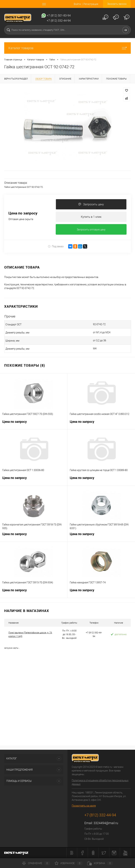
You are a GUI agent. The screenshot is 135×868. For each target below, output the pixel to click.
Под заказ (56, 246)
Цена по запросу (23, 213)
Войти (77, 4)
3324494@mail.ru (106, 823)
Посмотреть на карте (84, 806)
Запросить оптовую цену (91, 230)
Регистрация (91, 4)
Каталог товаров (67, 48)
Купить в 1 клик (91, 217)
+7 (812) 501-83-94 (59, 16)
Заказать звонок (117, 4)
